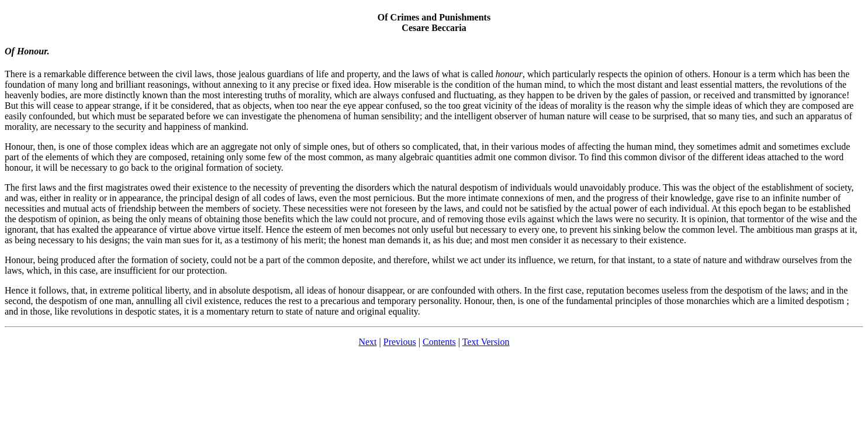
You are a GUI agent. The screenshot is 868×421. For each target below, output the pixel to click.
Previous (400, 342)
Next (367, 342)
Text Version (486, 342)
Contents (439, 342)
